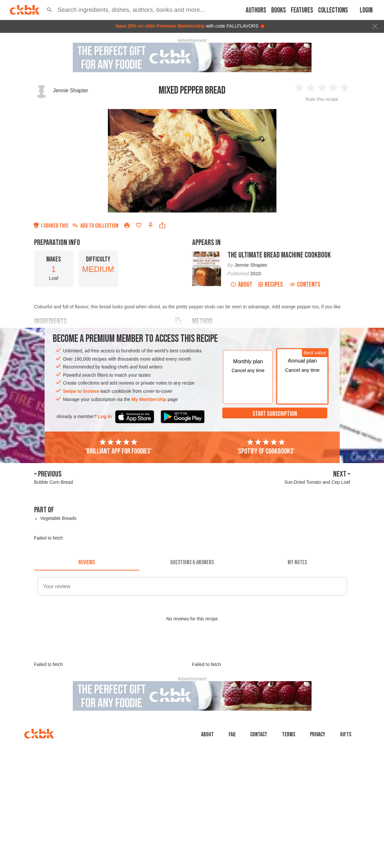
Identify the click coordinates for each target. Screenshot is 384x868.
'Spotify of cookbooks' (266, 447)
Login (366, 10)
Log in (105, 416)
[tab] (87, 563)
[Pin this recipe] (151, 225)
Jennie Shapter (71, 90)
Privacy (318, 734)
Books (279, 10)
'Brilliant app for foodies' (118, 447)
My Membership (149, 399)
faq (232, 734)
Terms (289, 734)
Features (302, 10)
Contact (259, 734)
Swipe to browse (81, 391)
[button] (49, 10)
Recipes (271, 285)
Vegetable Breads (58, 518)
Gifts (346, 734)
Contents (305, 285)
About (242, 285)
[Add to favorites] (139, 225)
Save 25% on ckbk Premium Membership (160, 26)
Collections (333, 10)
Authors (256, 10)
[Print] (127, 225)
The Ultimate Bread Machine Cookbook (279, 255)
